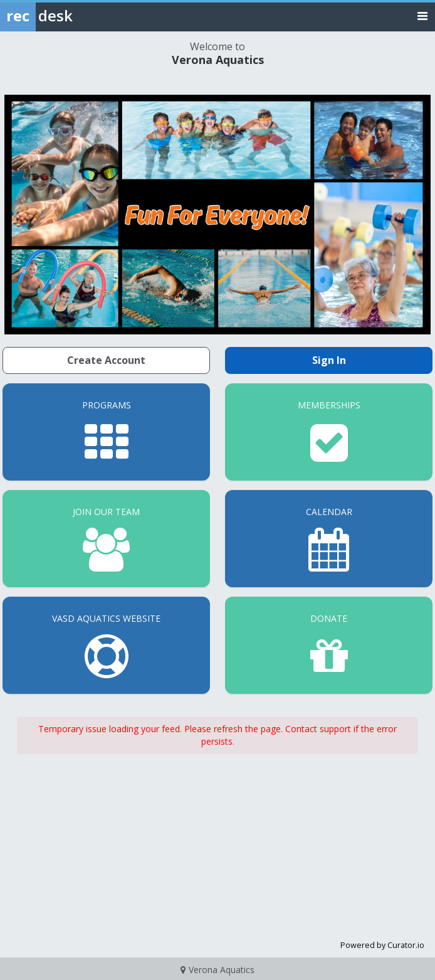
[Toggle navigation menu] (422, 15)
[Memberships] (329, 432)
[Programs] (106, 432)
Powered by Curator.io (382, 945)
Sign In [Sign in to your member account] (329, 360)
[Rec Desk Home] (69, 16)
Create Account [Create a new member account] (106, 360)
